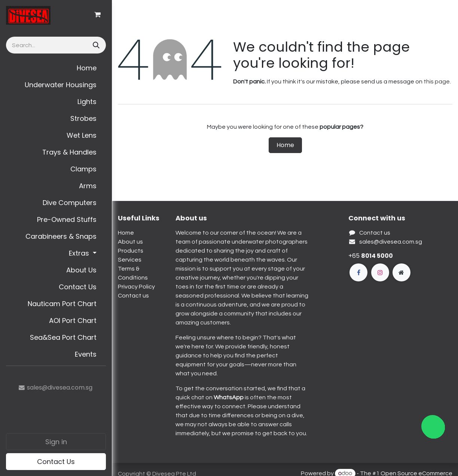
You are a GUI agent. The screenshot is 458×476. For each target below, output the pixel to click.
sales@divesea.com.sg (391, 242)
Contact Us (56, 462)
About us (130, 242)
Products (131, 251)
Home (285, 145)
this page (437, 82)
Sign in (56, 442)
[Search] (95, 45)
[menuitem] (56, 68)
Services (130, 260)
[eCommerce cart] (97, 15)
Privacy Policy (136, 287)
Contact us (133, 296)
